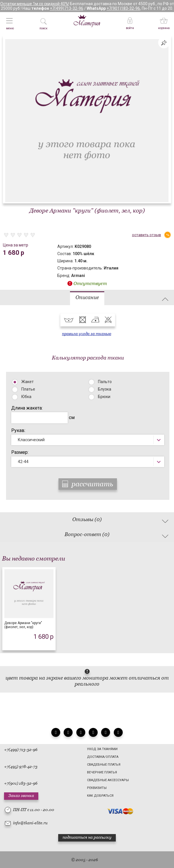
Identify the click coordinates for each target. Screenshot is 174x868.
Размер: (20, 452)
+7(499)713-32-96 (67, 8)
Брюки (104, 397)
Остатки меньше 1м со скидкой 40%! (35, 4)
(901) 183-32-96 (23, 783)
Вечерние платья (102, 772)
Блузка (105, 389)
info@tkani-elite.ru (30, 823)
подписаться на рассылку (87, 837)
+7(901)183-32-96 (123, 8)
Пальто (105, 382)
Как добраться (100, 796)
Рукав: (18, 430)
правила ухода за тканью (87, 334)
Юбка (26, 397)
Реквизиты (97, 788)
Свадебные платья (104, 765)
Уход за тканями (102, 749)
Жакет (28, 382)
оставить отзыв (146, 235)
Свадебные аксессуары (108, 780)
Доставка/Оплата (103, 757)
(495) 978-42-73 (23, 766)
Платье (28, 389)
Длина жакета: (27, 408)
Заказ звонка (21, 796)
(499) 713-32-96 (23, 750)
